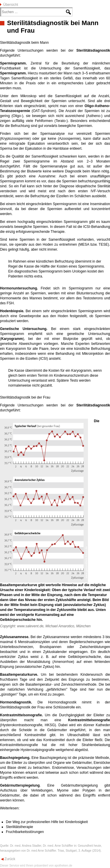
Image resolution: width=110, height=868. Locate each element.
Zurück (9, 859)
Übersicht (11, 5)
